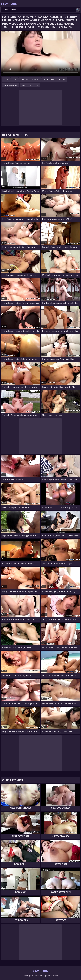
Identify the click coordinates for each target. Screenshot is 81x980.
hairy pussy (49, 80)
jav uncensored (11, 85)
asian (6, 80)
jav (31, 85)
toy (37, 85)
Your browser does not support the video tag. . (40, 53)
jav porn (62, 80)
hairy (14, 80)
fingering (36, 80)
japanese (24, 80)
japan (24, 85)
